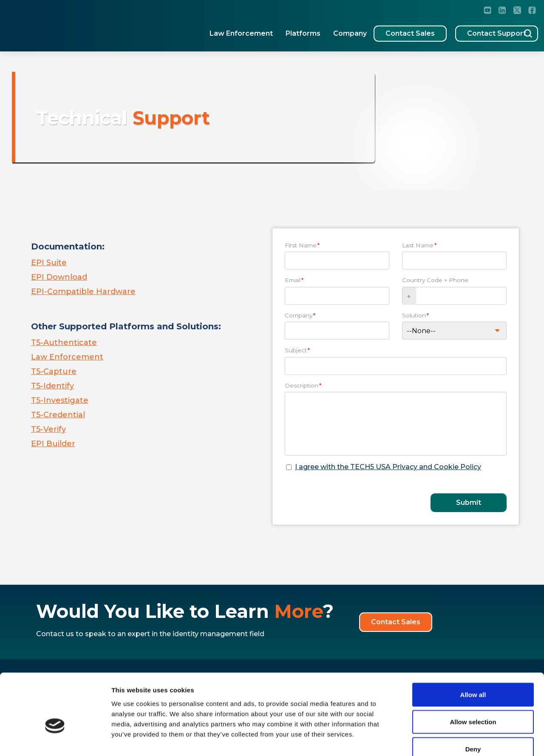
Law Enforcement (218, 30)
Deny (473, 700)
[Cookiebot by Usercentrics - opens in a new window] (55, 739)
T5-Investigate (60, 400)
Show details (446, 739)
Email (294, 280)
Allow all (473, 646)
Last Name (419, 245)
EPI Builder (53, 444)
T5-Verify (48, 429)
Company (327, 30)
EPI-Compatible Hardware (83, 292)
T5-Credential (58, 415)
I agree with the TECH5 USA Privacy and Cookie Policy (388, 467)
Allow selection (473, 673)
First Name (302, 245)
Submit (469, 503)
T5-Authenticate (64, 343)
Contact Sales (392, 30)
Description (303, 385)
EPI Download (59, 277)
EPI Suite (49, 263)
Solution (415, 315)
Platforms (280, 30)
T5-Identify (52, 386)
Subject (297, 350)
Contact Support (478, 30)
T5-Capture (54, 371)
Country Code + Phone (435, 280)
